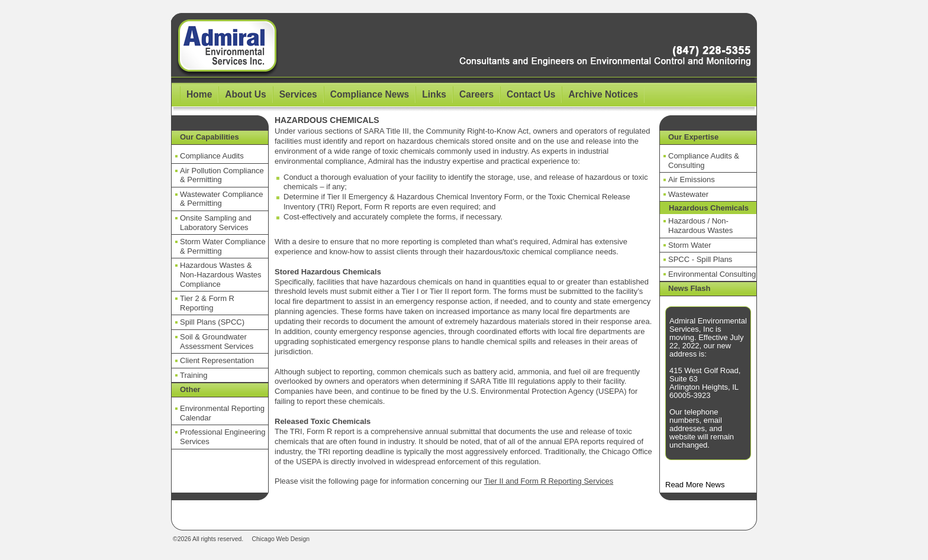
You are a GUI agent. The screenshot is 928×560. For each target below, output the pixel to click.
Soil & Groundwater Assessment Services (217, 341)
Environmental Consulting (712, 274)
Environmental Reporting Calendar (222, 413)
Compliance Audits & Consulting (704, 161)
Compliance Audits (212, 156)
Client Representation (217, 360)
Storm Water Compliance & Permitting (223, 246)
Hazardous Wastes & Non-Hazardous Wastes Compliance (221, 274)
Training (194, 375)
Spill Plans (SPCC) (212, 322)
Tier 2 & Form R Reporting (207, 303)
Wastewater (688, 194)
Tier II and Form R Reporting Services (549, 481)
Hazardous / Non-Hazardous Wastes (700, 226)
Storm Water (689, 245)
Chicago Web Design (281, 539)
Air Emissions (692, 179)
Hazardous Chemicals (709, 208)
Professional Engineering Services (223, 437)
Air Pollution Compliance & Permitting (222, 175)
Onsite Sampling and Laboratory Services (216, 223)
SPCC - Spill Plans (700, 259)
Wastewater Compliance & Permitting (221, 199)
